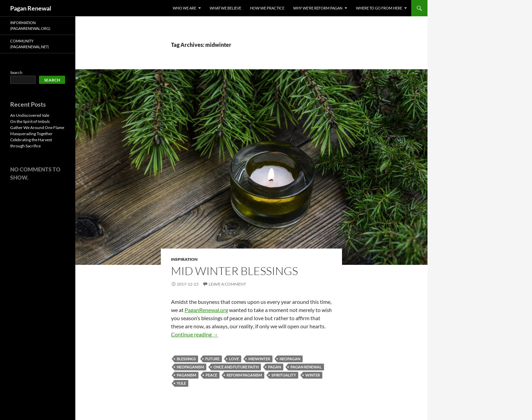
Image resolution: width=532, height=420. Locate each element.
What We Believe (225, 8)
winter (313, 375)
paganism (186, 375)
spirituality (284, 375)
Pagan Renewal (31, 8)
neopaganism (190, 367)
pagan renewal (306, 367)
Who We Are (184, 8)
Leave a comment (227, 284)
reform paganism (244, 375)
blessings (186, 359)
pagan (274, 367)
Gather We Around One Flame (37, 127)
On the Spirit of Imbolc (30, 121)
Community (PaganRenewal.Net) (30, 44)
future (212, 359)
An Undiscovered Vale (30, 115)
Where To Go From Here (379, 8)
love (234, 359)
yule (181, 383)
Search (16, 72)
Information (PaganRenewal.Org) (30, 25)
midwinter (259, 359)
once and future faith (236, 367)
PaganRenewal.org (206, 310)
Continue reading (195, 334)
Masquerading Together (31, 134)
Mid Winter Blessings (234, 271)
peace (211, 375)
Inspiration (184, 259)
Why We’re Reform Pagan (318, 8)
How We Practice (267, 8)
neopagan (290, 359)
